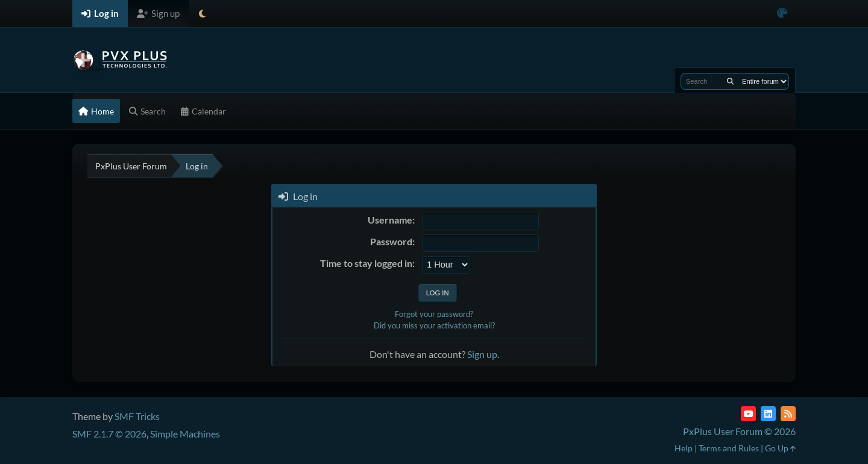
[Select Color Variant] (782, 14)
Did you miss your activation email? (434, 325)
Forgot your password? (434, 314)
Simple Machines (185, 434)
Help (684, 448)
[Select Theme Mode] (202, 14)
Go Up (780, 448)
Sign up (482, 354)
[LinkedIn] (768, 414)
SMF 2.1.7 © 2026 (109, 434)
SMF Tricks (137, 416)
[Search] (730, 81)
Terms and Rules (729, 448)
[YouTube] (748, 414)
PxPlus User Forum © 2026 (739, 431)
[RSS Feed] (788, 414)
